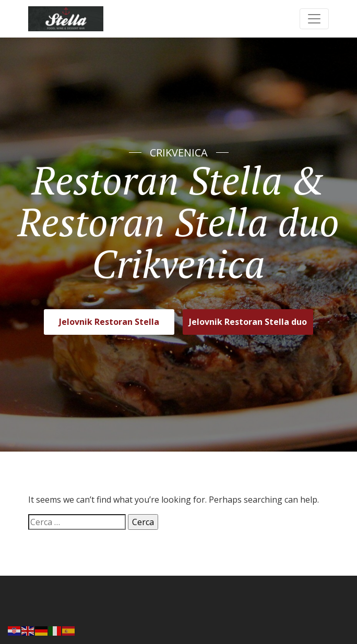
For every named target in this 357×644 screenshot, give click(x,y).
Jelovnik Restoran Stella (109, 322)
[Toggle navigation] (314, 19)
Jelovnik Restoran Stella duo (248, 322)
